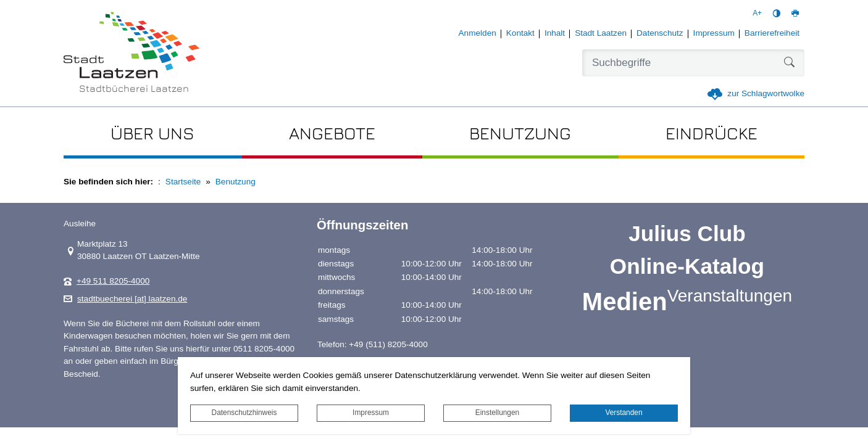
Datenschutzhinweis (244, 413)
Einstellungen (497, 413)
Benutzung (236, 182)
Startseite (183, 182)
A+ (757, 13)
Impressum (371, 413)
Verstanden (624, 413)
